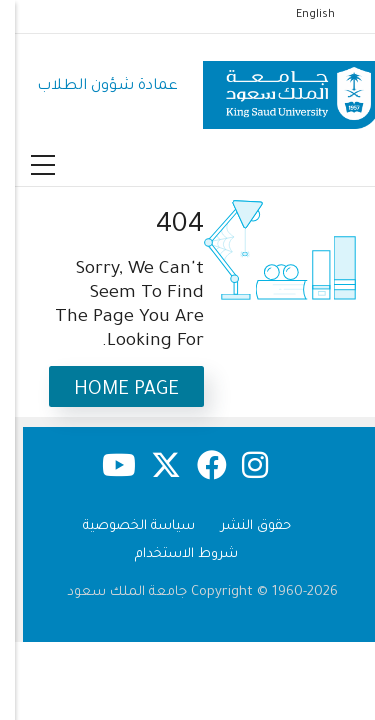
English (300, 15)
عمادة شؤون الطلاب (92, 86)
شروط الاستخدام (171, 554)
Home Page (111, 390)
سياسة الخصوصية (124, 526)
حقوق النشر (241, 526)
